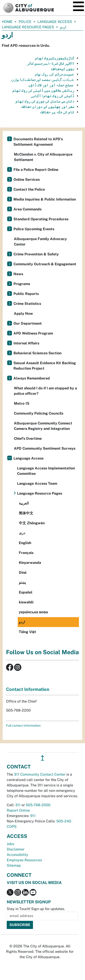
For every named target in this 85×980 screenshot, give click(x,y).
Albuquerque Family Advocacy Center (40, 242)
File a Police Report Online (36, 170)
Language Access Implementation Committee (46, 471)
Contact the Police (29, 189)
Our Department (28, 323)
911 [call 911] (33, 816)
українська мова (33, 612)
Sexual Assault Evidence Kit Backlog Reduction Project (45, 366)
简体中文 (26, 513)
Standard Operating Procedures (41, 219)
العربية (24, 503)
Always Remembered (32, 378)
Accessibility (17, 855)
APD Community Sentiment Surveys (45, 448)
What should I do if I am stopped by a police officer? (45, 391)
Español (26, 592)
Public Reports (26, 294)
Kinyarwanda (30, 563)
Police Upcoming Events (34, 229)
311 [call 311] (18, 805)
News (18, 274)
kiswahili (26, 602)
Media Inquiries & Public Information (45, 199)
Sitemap (14, 865)
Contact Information (28, 689)
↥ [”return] (42, 758)
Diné (23, 573)
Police (25, 22)
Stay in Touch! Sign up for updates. (36, 909)
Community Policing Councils (39, 413)
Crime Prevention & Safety (36, 254)
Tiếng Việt (27, 632)
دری (22, 533)
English (25, 543)
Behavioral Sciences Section (37, 353)
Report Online (18, 810)
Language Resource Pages (28, 27)
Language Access (55, 22)
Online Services (27, 180)
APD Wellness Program (33, 333)
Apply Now (23, 314)
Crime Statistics (27, 304)
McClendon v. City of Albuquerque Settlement (43, 157)
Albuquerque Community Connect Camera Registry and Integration (43, 426)
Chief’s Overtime (28, 439)
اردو (22, 622)
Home (7, 22)
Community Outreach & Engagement (45, 264)
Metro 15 (22, 403)
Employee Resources (24, 860)
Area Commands (27, 209)
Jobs (10, 844)
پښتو (22, 582)
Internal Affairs (26, 343)
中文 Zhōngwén (32, 523)
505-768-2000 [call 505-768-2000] (38, 805)
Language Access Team (37, 483)
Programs (22, 284)
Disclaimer (16, 849)
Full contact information (23, 726)
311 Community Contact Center (40, 774)
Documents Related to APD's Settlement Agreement (38, 142)
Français (26, 553)
